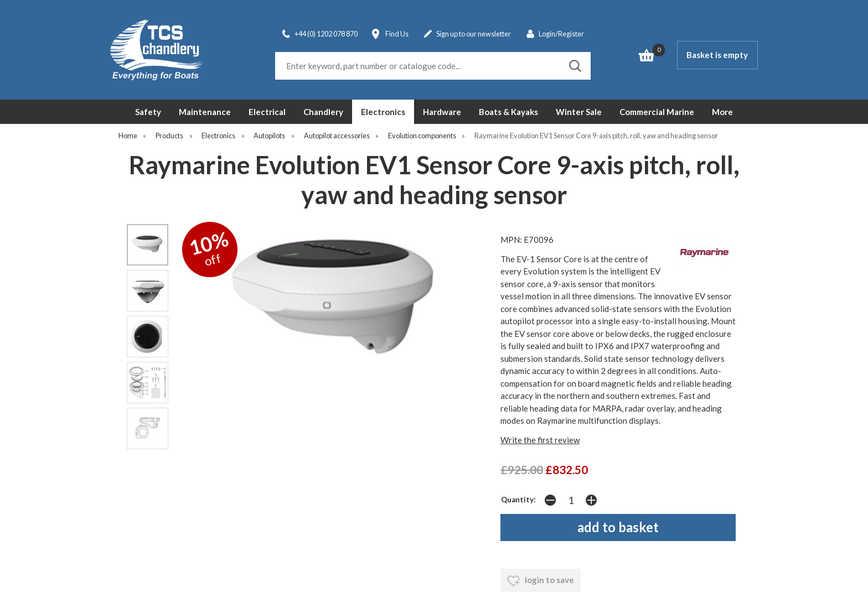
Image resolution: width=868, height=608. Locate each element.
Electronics (383, 112)
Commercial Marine (657, 112)
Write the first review (540, 440)
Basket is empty (717, 55)
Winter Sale (579, 112)
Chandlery (323, 112)
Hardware (442, 112)
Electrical (267, 112)
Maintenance (205, 112)
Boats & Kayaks (508, 112)
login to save (541, 581)
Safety (148, 112)
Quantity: (518, 500)
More (722, 112)
